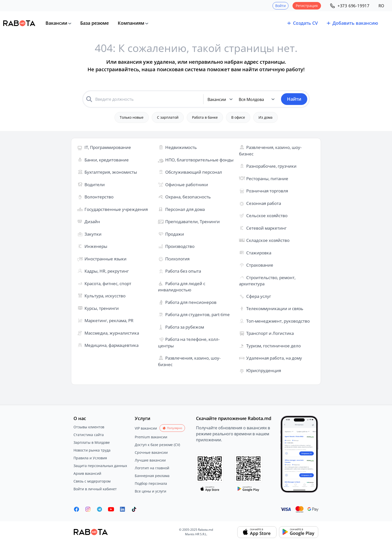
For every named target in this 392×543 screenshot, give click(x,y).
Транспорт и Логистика (270, 333)
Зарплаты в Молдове (92, 442)
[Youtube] (111, 509)
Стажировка (259, 253)
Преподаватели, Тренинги (192, 222)
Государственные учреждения (116, 209)
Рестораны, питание (267, 179)
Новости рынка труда (92, 450)
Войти (280, 6)
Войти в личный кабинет (95, 489)
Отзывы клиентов (89, 427)
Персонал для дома (185, 209)
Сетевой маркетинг (266, 228)
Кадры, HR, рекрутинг (107, 271)
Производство (180, 246)
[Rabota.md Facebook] (76, 509)
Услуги (142, 418)
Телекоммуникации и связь (275, 308)
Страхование (260, 265)
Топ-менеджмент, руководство (278, 321)
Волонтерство (99, 197)
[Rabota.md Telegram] (99, 509)
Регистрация (307, 6)
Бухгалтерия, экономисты (111, 172)
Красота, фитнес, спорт (108, 283)
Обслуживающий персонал (194, 172)
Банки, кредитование (107, 160)
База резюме (94, 23)
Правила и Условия (90, 458)
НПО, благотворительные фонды (199, 160)
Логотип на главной (152, 468)
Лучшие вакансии (150, 460)
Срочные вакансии (151, 452)
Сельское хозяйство (267, 216)
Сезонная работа (264, 203)
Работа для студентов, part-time (197, 314)
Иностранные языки (105, 259)
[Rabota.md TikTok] (134, 509)
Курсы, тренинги (102, 308)
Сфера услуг (259, 296)
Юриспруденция (264, 370)
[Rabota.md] (19, 23)
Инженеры (96, 246)
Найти (294, 99)
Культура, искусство (105, 296)
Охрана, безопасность (188, 197)
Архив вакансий (87, 473)
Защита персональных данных (100, 466)
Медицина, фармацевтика (111, 345)
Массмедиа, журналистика (112, 333)
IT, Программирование (108, 147)
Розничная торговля (267, 191)
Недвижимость (181, 147)
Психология (177, 259)
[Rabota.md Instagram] (88, 509)
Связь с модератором (92, 481)
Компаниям (131, 23)
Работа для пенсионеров (191, 302)
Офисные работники (187, 185)
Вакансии (56, 23)
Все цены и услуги (150, 491)
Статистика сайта (89, 435)
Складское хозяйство (268, 240)
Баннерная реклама (152, 476)
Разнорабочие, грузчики (271, 166)
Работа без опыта (183, 271)
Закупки (93, 234)
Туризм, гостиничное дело (273, 346)
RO (381, 6)
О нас (80, 418)
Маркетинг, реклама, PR (109, 320)
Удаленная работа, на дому (274, 358)
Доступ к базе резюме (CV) (157, 445)
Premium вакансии (151, 437)
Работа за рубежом (185, 327)
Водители (95, 185)
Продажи (175, 234)
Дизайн (92, 222)
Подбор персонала (151, 483)
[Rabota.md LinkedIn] (122, 509)
